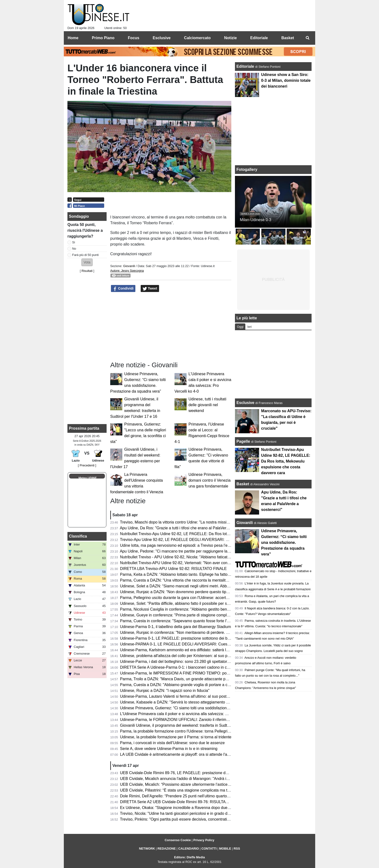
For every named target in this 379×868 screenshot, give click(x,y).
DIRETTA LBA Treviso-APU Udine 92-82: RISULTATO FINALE (173, 569)
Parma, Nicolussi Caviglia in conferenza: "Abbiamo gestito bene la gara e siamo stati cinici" (198, 609)
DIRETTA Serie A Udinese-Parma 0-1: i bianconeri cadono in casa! (177, 667)
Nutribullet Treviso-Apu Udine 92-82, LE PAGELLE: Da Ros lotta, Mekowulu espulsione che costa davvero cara (215, 534)
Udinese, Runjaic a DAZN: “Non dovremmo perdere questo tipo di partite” (183, 592)
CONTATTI (209, 849)
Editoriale (246, 66)
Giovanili (129, 266)
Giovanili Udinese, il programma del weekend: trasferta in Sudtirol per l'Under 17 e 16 (193, 725)
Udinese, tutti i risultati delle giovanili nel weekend (208, 405)
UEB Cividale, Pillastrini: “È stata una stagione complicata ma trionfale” (181, 790)
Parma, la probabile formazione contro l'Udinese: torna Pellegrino (176, 731)
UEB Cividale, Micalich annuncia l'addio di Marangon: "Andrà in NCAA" (181, 779)
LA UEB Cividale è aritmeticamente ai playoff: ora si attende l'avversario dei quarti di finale (197, 754)
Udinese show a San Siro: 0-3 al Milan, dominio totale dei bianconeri (286, 80)
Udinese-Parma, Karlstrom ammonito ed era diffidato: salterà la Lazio (179, 650)
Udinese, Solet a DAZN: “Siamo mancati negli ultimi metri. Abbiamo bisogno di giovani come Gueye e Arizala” (214, 586)
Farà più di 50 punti (86, 255)
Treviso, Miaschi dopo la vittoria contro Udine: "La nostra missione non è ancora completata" (199, 522)
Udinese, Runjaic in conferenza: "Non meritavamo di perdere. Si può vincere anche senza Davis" (203, 632)
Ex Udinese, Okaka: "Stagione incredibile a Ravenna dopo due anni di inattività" (188, 808)
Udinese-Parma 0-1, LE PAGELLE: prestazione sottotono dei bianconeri (182, 638)
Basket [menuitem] (288, 38)
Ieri (249, 327)
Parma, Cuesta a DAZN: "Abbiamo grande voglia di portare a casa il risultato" (186, 685)
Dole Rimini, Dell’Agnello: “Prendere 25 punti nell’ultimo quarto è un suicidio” (186, 796)
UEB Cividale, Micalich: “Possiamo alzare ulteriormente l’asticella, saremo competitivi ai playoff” (202, 784)
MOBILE (225, 849)
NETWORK (147, 849)
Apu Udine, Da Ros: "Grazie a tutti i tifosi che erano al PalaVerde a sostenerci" (187, 528)
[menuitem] (307, 38)
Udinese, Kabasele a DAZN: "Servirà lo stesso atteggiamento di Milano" (182, 702)
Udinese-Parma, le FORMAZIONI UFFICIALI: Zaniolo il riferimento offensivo (185, 720)
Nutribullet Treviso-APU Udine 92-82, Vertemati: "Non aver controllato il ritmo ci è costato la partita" (205, 563)
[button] (87, 262)
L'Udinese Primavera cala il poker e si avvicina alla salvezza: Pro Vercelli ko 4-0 (188, 714)
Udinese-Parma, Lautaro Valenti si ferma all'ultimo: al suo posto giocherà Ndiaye (189, 696)
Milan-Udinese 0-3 (255, 220)
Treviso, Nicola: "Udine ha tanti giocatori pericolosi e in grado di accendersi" (185, 813)
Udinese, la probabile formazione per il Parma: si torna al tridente (176, 737)
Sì (74, 242)
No (74, 249)
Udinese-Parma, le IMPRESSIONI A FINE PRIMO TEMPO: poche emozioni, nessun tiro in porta (202, 673)
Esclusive (245, 403)
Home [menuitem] (73, 38)
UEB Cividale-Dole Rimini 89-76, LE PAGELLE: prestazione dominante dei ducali (189, 773)
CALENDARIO (188, 849)
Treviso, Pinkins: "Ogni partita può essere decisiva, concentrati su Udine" (182, 819)
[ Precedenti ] (87, 465)
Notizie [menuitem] (230, 38)
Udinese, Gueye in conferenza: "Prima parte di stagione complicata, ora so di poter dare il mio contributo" (210, 615)
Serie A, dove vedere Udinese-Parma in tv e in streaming (169, 749)
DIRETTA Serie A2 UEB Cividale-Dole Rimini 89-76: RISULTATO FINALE (183, 802)
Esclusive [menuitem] (162, 38)
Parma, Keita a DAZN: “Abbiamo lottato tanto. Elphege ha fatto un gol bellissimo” (189, 574)
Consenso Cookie (178, 840)
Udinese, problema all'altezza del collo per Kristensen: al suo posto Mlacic (183, 656)
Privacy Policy (204, 840)
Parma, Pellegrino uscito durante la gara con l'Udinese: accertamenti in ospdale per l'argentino (201, 598)
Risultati (87, 271)
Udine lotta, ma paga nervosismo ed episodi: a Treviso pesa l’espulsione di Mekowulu (193, 545)
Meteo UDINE (88, 478)
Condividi (123, 289)
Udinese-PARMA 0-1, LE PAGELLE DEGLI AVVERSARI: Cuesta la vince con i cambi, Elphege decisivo (208, 644)
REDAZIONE (167, 849)
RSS (237, 849)
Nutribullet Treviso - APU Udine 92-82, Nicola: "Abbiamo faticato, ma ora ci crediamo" (193, 557)
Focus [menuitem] (134, 38)
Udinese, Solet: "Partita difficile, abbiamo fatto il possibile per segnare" (180, 603)
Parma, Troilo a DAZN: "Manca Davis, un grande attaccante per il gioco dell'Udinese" (193, 679)
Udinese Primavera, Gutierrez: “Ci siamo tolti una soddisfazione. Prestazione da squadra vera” (201, 708)
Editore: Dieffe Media (189, 857)
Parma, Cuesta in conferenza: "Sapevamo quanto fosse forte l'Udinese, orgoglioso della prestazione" (206, 621)
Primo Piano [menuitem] (103, 38)
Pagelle (243, 441)
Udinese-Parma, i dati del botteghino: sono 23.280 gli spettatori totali (179, 662)
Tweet (150, 289)
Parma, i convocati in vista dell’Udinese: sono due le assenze (172, 743)
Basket (243, 484)
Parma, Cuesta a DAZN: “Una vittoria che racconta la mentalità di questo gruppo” (190, 580)
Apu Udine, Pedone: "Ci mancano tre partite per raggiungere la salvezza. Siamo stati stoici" (198, 551)
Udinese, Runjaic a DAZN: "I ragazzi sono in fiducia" (165, 691)
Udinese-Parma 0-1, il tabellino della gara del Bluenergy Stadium (176, 627)
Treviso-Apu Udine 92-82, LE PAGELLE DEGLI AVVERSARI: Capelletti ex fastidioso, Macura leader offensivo (214, 540)
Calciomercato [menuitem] (197, 38)
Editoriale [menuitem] (259, 38)
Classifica (78, 536)
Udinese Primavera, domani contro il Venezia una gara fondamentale (210, 480)
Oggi (240, 327)
